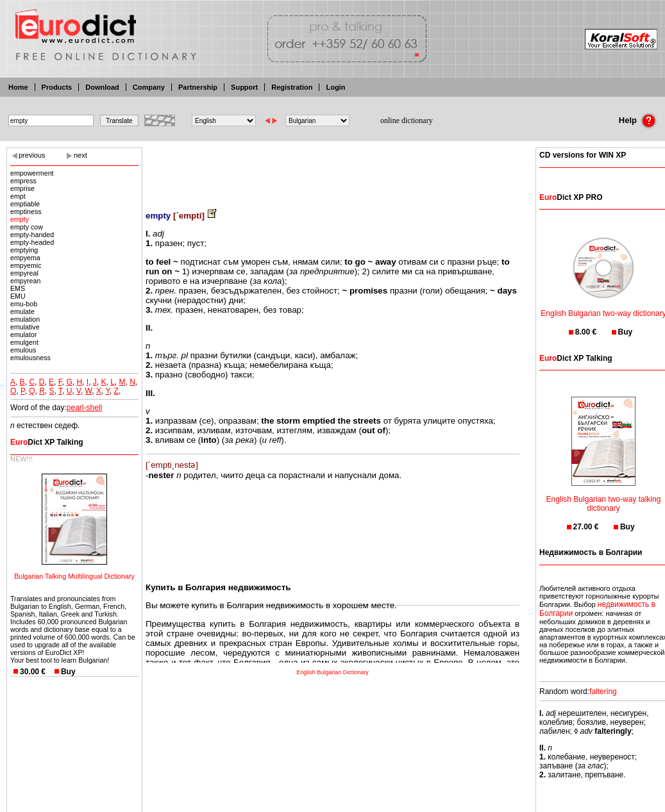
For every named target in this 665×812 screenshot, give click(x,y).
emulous (23, 350)
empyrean (25, 281)
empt (18, 196)
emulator (23, 335)
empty (20, 219)
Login (335, 87)
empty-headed (32, 242)
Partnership (198, 87)
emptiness (26, 211)
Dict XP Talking (47, 442)
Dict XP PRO (571, 197)
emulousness (30, 358)
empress (23, 181)
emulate (22, 311)
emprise (22, 188)
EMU (18, 296)
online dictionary (407, 120)
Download (102, 87)
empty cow (27, 227)
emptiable (25, 204)
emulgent (24, 342)
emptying (24, 250)
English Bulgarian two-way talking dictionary (604, 496)
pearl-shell (84, 408)
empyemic (26, 265)
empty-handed (32, 235)
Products (57, 87)
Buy (68, 672)
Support (244, 87)
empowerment (32, 173)
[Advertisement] (333, 170)
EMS (18, 288)
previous (32, 155)
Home (18, 87)
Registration (292, 87)
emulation (25, 319)
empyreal (24, 273)
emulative (25, 327)
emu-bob (24, 304)
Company (149, 87)
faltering (603, 692)
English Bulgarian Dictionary (332, 672)
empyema (25, 258)
